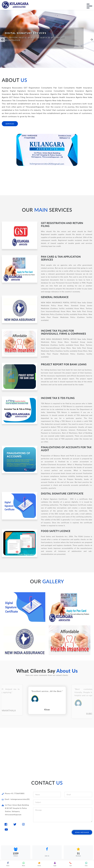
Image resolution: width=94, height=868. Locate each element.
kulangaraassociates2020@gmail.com (26, 799)
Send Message (82, 832)
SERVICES (10, 124)
